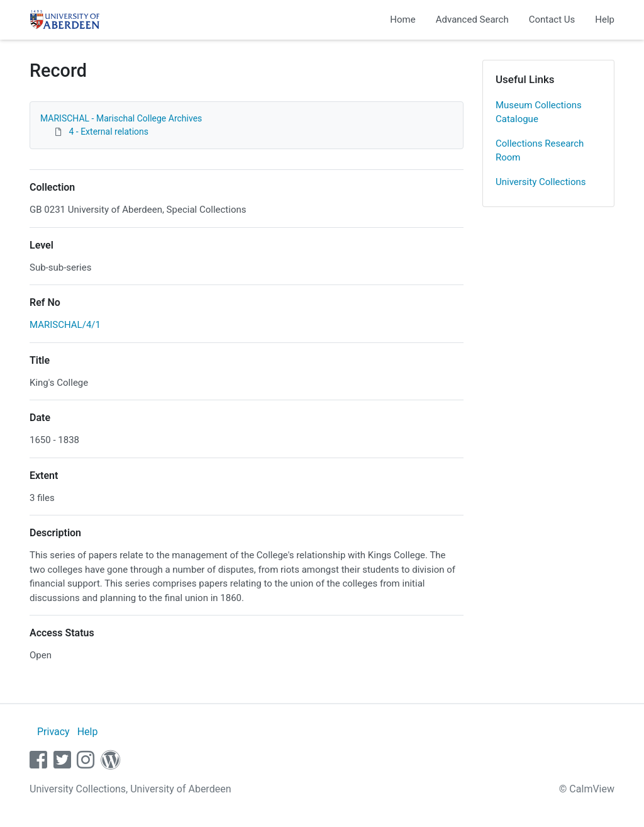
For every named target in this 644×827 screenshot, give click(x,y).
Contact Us (552, 20)
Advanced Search (472, 20)
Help (605, 20)
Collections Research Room (540, 151)
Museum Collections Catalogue (539, 112)
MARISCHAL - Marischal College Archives (121, 118)
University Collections (541, 182)
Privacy (53, 732)
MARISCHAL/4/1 (65, 325)
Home (402, 20)
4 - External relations (108, 132)
